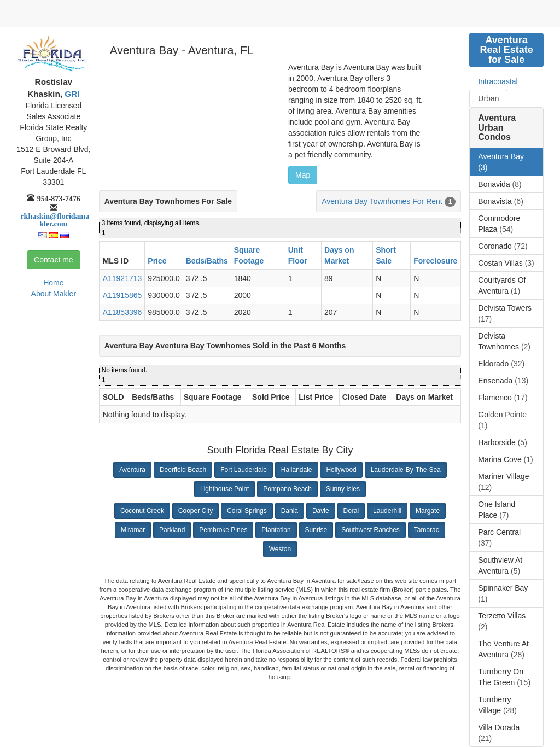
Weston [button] (280, 549)
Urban (488, 98)
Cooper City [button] (196, 511)
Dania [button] (290, 511)
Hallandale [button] (297, 470)
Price (157, 261)
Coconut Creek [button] (142, 511)
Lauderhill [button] (387, 511)
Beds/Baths (207, 261)
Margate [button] (428, 511)
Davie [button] (321, 511)
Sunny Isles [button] (343, 489)
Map (303, 175)
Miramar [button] (133, 530)
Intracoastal (498, 81)
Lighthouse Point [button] (224, 489)
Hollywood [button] (341, 470)
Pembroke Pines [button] (223, 530)
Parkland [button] (172, 530)
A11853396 (122, 312)
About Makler (54, 294)
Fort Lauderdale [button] (244, 470)
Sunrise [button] (316, 530)
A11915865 (122, 295)
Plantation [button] (276, 530)
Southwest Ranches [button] (371, 530)
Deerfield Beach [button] (183, 470)
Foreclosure (435, 261)
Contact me (54, 260)
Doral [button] (351, 511)
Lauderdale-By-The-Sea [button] (406, 470)
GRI (71, 94)
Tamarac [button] (427, 530)
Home (53, 283)
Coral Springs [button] (247, 511)
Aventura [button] (132, 470)
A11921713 (122, 278)
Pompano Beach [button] (287, 489)
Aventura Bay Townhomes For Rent (382, 201)
